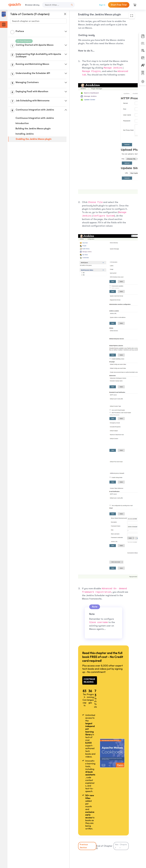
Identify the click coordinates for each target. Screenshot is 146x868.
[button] (66, 31)
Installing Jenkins (25, 134)
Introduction (22, 123)
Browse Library (32, 5)
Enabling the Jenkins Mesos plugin (34, 139)
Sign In (102, 5)
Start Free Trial (119, 5)
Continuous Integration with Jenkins (35, 118)
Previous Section (84, 846)
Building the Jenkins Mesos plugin (33, 129)
